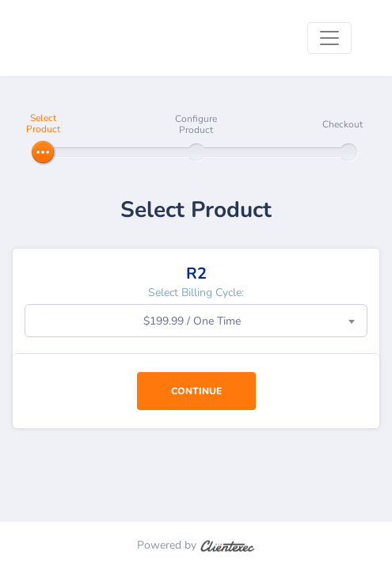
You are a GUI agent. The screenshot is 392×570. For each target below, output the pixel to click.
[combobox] (196, 321)
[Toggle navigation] (329, 38)
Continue (196, 391)
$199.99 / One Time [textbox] (192, 321)
